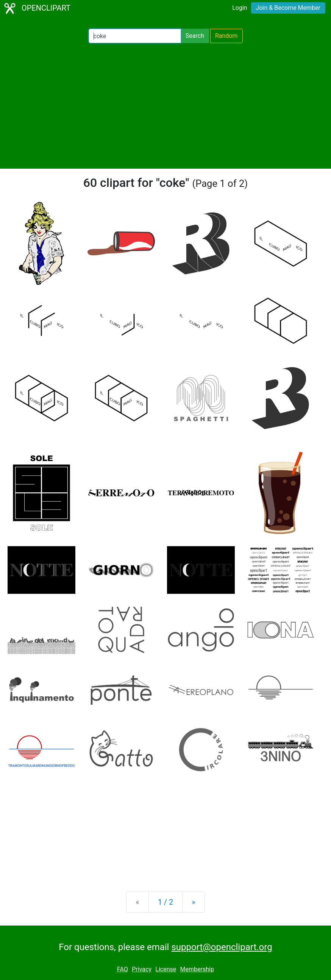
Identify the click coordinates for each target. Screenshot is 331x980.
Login (240, 8)
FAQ (123, 969)
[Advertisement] (165, 106)
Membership (197, 969)
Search (195, 36)
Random (226, 36)
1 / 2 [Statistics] (166, 902)
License (166, 969)
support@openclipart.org (222, 947)
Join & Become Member (288, 8)
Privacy (142, 969)
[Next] (193, 902)
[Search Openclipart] (135, 36)
